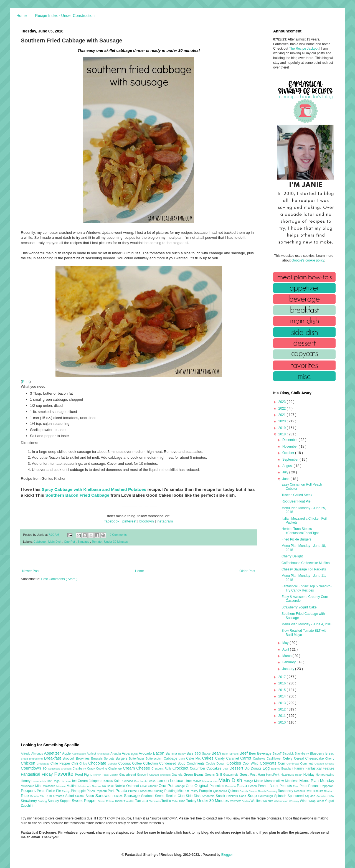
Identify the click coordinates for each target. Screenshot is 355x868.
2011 (283, 716)
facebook (112, 521)
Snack (221, 796)
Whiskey (294, 801)
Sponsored (296, 796)
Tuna (182, 801)
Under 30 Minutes (116, 542)
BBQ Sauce (203, 753)
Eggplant (288, 768)
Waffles (256, 801)
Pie (59, 791)
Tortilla (167, 801)
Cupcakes (214, 768)
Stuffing (43, 801)
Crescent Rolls (162, 768)
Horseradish (39, 781)
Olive (144, 786)
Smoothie (209, 796)
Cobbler (113, 764)
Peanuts (286, 786)
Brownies (84, 758)
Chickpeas (44, 764)
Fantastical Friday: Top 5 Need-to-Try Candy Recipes (307, 588)
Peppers (29, 791)
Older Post (247, 571)
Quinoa (234, 791)
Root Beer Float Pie (296, 501)
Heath (299, 775)
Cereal (300, 758)
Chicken (29, 763)
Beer (253, 753)
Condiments (196, 763)
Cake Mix (194, 758)
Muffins (73, 786)
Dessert (237, 768)
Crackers (67, 769)
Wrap (312, 801)
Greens (211, 775)
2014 (283, 696)
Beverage (265, 753)
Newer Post (31, 571)
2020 (283, 421)
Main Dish (55, 542)
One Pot (70, 542)
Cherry (330, 758)
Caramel (233, 758)
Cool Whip (251, 763)
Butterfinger (137, 758)
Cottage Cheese (324, 764)
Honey (26, 781)
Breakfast (53, 758)
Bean (217, 753)
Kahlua (109, 781)
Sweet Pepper (85, 801)
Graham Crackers (160, 775)
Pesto (42, 791)
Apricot (92, 753)
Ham (262, 775)
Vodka (247, 801)
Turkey (192, 801)
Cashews (260, 758)
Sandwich (105, 796)
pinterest (129, 521)
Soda (243, 796)
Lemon (163, 781)
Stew (331, 796)
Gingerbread (128, 775)
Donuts (257, 768)
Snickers (233, 796)
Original (202, 786)
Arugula (116, 753)
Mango (249, 781)
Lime (189, 781)
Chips (84, 763)
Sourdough (266, 796)
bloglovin (146, 521)
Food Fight (84, 775)
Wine (304, 801)
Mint (39, 786)
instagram (165, 521)
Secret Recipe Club (170, 796)
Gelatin (114, 775)
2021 (283, 415)
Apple (67, 753)
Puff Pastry (191, 791)
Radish (244, 791)
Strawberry (29, 801)
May (286, 643)
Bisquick (289, 753)
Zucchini (27, 806)
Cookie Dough (216, 763)
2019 (283, 428)
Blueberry (317, 753)
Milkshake (28, 786)
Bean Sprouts (231, 754)
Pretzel (133, 791)
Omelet (153, 786)
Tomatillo (129, 801)
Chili (75, 763)
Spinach (281, 796)
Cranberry (80, 768)
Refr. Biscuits (315, 791)
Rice (26, 796)
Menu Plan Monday (317, 781)
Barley (182, 754)
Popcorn (102, 791)
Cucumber (198, 768)
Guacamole (231, 775)
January (289, 669)
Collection (151, 763)
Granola (178, 775)
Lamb (144, 781)
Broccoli (69, 758)
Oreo (190, 786)
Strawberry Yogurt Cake (299, 607)
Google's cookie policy (308, 260)
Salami (80, 796)
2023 (283, 402)
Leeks (152, 781)
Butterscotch (155, 758)
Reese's (300, 791)
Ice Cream (80, 781)
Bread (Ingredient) (32, 759)
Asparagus (130, 753)
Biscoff (278, 753)
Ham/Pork (273, 775)
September (291, 460)
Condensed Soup (173, 763)
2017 (283, 677)
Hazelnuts (288, 775)
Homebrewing (325, 775)
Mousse (61, 786)
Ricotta (35, 796)
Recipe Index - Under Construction (65, 16)
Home (21, 16)
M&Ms (197, 781)
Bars (191, 753)
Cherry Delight (292, 556)
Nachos (97, 786)
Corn (282, 763)
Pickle (51, 791)
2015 (283, 690)
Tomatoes (155, 801)
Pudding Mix (174, 791)
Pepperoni (327, 786)
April (286, 649)
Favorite (65, 774)
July (286, 472)
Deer (226, 769)
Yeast (321, 801)
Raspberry (286, 791)
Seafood (148, 796)
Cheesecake (315, 758)
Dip (248, 768)
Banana (172, 753)
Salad (70, 796)
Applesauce (79, 754)
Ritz (43, 796)
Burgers (122, 758)
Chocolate (98, 763)
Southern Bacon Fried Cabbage (77, 495)
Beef (244, 753)
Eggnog (276, 769)
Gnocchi (143, 775)
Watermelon (282, 801)
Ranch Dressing (268, 791)
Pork (111, 791)
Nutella (121, 786)
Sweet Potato (106, 801)
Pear (296, 786)
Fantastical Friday (37, 774)
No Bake (108, 786)
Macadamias (210, 781)
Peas (304, 786)
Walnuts (268, 801)
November (291, 446)
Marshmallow (275, 781)
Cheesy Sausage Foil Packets (304, 569)
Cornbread (293, 764)
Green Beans (194, 775)
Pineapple (79, 791)
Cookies (235, 763)
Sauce (119, 796)
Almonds (38, 753)
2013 (283, 703)
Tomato (97, 542)
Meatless (292, 781)
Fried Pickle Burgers (296, 539)
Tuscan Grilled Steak (297, 495)
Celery (288, 758)
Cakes (209, 758)
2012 (283, 709)
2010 (283, 722)
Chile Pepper (61, 763)
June (286, 479)
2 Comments (118, 535)
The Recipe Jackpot (304, 49)
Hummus (66, 781)
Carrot (247, 758)
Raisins (253, 791)
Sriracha (322, 796)
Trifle (175, 801)
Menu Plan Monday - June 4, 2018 (307, 624)
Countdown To (34, 768)
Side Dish (194, 796)
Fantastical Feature (320, 768)
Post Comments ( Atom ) (59, 579)
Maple (259, 781)
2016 (283, 683)
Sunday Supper (60, 801)
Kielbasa (128, 781)
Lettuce (177, 781)
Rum (49, 796)
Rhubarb (329, 791)
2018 (283, 434)
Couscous (54, 769)
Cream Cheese (137, 768)
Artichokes (104, 754)
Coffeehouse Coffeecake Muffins (305, 563)
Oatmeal (133, 786)
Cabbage (40, 542)
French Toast (101, 775)
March (287, 656)
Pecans (315, 786)
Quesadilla (220, 791)
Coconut (125, 763)
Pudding (159, 791)
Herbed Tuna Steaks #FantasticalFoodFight (300, 531)
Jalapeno (96, 781)
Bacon (159, 753)
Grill (219, 775)
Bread (330, 753)
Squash (311, 796)
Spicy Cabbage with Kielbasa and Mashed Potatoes (94, 489)
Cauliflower (275, 758)
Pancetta (231, 786)
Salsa (91, 796)
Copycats (269, 763)
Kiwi (137, 781)
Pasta (243, 786)
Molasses (50, 786)
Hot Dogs (54, 781)
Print (26, 381)
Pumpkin (206, 791)
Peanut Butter (269, 786)
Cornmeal (307, 763)
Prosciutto (145, 791)
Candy (220, 758)
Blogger (227, 855)
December (291, 440)
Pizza (91, 791)
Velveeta (236, 801)
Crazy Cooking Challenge (105, 768)
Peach (253, 786)
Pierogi (66, 791)
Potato (122, 791)
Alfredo (26, 753)
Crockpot (181, 768)
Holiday (310, 775)
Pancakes (217, 786)
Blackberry (302, 753)
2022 (283, 408)
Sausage (84, 542)
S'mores (59, 796)
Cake (182, 759)
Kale (118, 781)
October (289, 453)
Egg (267, 768)
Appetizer (53, 753)
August (288, 466)
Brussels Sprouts (103, 758)
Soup (253, 796)
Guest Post (249, 775)
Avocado (146, 753)
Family (300, 768)
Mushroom (85, 786)
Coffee (138, 763)
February (289, 662)
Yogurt (329, 801)
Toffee (119, 801)
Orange (180, 786)
